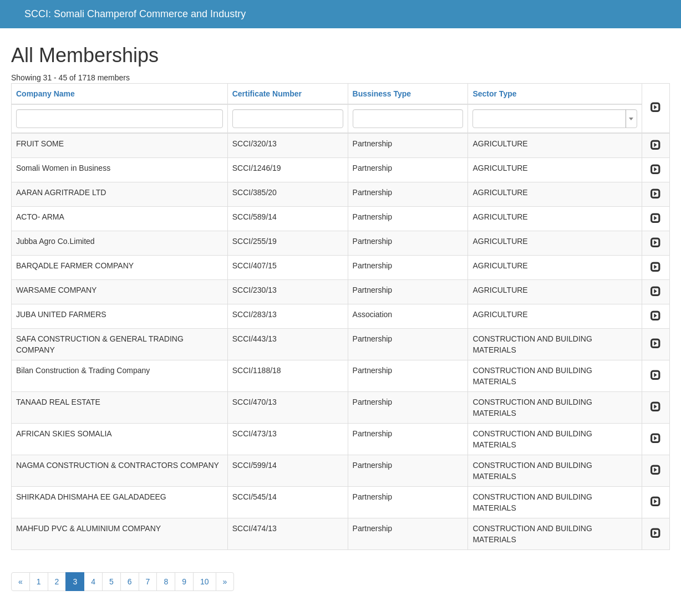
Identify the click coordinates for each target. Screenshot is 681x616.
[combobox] (555, 119)
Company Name (45, 94)
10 (205, 582)
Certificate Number (267, 94)
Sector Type (494, 94)
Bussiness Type (382, 94)
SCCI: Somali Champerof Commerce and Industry (135, 14)
